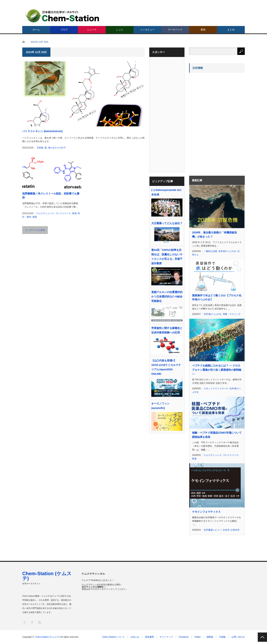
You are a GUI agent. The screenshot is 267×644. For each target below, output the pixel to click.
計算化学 (235, 530)
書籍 (203, 30)
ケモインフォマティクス (206, 512)
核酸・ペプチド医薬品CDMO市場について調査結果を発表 (217, 435)
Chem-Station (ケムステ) (47, 576)
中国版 (222, 637)
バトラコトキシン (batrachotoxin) (42, 131)
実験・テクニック (232, 314)
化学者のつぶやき (227, 251)
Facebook (184, 637)
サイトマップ (166, 637)
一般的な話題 (210, 251)
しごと (120, 30)
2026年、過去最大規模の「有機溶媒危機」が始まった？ (214, 235)
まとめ (231, 30)
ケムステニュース (45, 213)
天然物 (40, 148)
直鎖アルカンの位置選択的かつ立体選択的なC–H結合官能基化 (167, 296)
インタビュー (147, 30)
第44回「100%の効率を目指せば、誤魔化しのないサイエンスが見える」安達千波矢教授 (167, 257)
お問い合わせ (238, 637)
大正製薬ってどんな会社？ (167, 223)
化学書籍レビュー (213, 530)
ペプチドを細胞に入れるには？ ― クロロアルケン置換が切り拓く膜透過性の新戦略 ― (217, 370)
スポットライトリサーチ (216, 389)
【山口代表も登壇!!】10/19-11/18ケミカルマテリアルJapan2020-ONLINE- (166, 367)
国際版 (210, 637)
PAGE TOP (262, 637)
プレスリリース (63, 213)
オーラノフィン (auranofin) (160, 406)
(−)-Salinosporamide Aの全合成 (166, 192)
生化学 (226, 530)
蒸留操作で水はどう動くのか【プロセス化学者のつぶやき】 (217, 297)
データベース (175, 30)
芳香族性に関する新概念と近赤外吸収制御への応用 (167, 330)
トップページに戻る (35, 230)
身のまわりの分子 (57, 148)
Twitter (198, 637)
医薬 (74, 213)
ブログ (64, 30)
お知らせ (135, 637)
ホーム (36, 30)
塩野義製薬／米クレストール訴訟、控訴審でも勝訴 (51, 195)
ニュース (92, 30)
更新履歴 (149, 637)
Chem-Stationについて (113, 637)
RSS (39, 622)
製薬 (35, 217)
